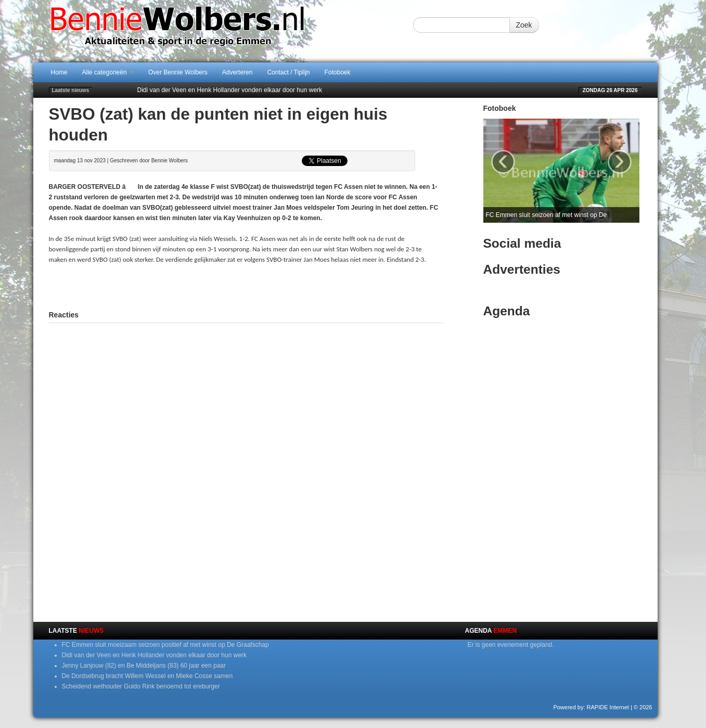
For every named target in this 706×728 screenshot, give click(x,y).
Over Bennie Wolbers (178, 72)
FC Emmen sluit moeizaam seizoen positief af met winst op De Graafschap (165, 645)
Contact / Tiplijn (288, 72)
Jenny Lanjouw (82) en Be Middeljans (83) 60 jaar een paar (144, 666)
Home (59, 72)
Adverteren (238, 72)
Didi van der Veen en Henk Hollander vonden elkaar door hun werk (230, 90)
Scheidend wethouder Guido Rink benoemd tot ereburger (141, 686)
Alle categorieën (108, 72)
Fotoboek (338, 72)
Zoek (524, 25)
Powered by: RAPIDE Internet (591, 707)
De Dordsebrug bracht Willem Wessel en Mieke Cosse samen (147, 676)
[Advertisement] (247, 286)
